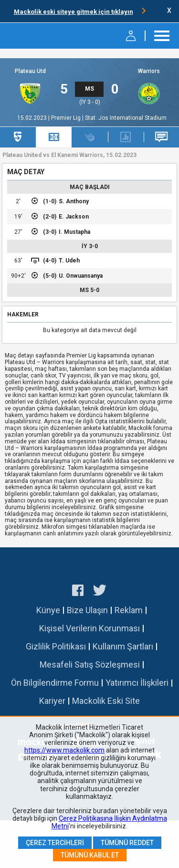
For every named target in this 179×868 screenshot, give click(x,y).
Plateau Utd (30, 71)
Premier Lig (67, 118)
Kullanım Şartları (123, 646)
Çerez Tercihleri (55, 843)
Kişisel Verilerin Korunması (89, 628)
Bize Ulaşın (87, 610)
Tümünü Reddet (127, 843)
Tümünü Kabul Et (90, 855)
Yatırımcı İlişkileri (137, 683)
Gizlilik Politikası (56, 646)
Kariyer (52, 701)
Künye (48, 610)
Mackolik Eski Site (106, 701)
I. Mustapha (74, 232)
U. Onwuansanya (81, 276)
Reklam (129, 610)
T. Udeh (69, 261)
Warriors (149, 71)
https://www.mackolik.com (64, 750)
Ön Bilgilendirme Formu (55, 683)
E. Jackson (74, 217)
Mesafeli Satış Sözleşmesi (90, 664)
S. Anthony (74, 201)
